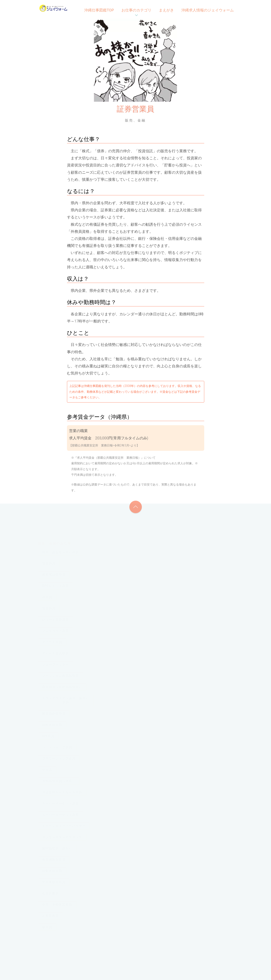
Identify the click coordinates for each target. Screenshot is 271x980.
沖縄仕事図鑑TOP (99, 10)
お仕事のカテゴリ (136, 10)
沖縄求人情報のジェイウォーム (208, 10)
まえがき (166, 10)
